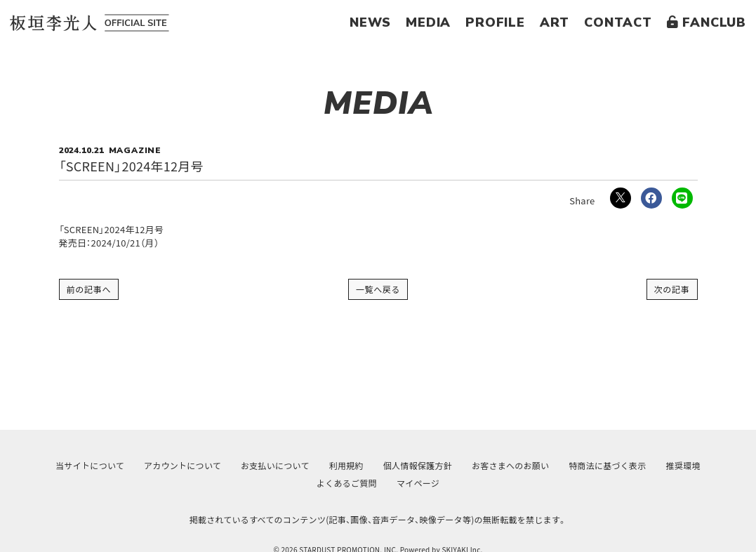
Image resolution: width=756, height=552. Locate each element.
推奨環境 (683, 465)
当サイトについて (90, 465)
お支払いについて (275, 465)
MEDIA (428, 22)
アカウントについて (183, 465)
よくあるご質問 (347, 483)
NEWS (370, 22)
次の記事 (672, 289)
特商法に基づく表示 (607, 465)
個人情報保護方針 (418, 465)
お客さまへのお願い (510, 465)
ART (555, 22)
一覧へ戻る (378, 289)
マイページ (418, 483)
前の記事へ (89, 289)
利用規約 (346, 465)
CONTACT (618, 22)
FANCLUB (707, 22)
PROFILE (495, 22)
